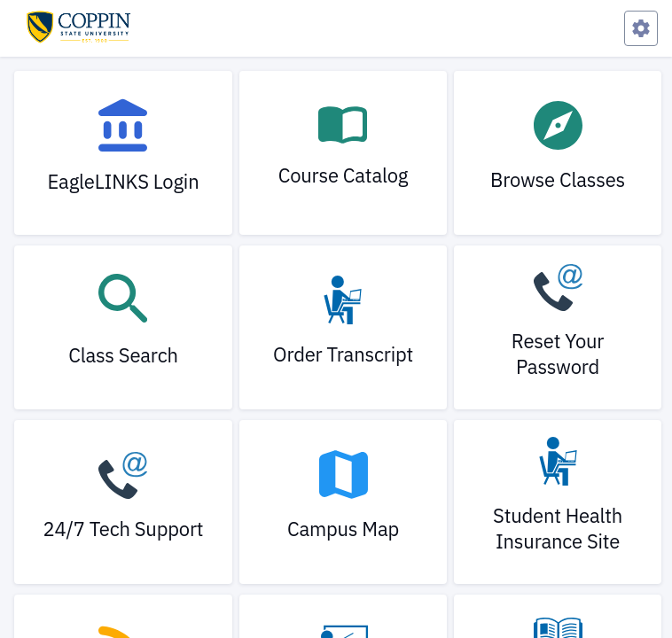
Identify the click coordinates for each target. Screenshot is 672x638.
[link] (123, 153)
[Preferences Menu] (641, 28)
